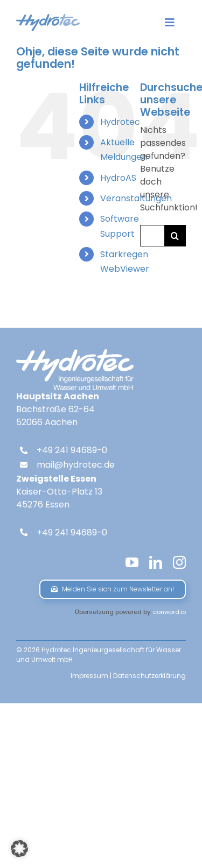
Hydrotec (120, 122)
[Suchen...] (152, 236)
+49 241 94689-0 (72, 450)
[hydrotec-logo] (48, 18)
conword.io (169, 612)
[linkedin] (156, 562)
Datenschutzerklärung (149, 676)
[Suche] (175, 236)
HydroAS (118, 178)
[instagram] (179, 562)
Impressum (89, 676)
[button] (19, 849)
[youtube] (132, 562)
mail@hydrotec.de (76, 465)
